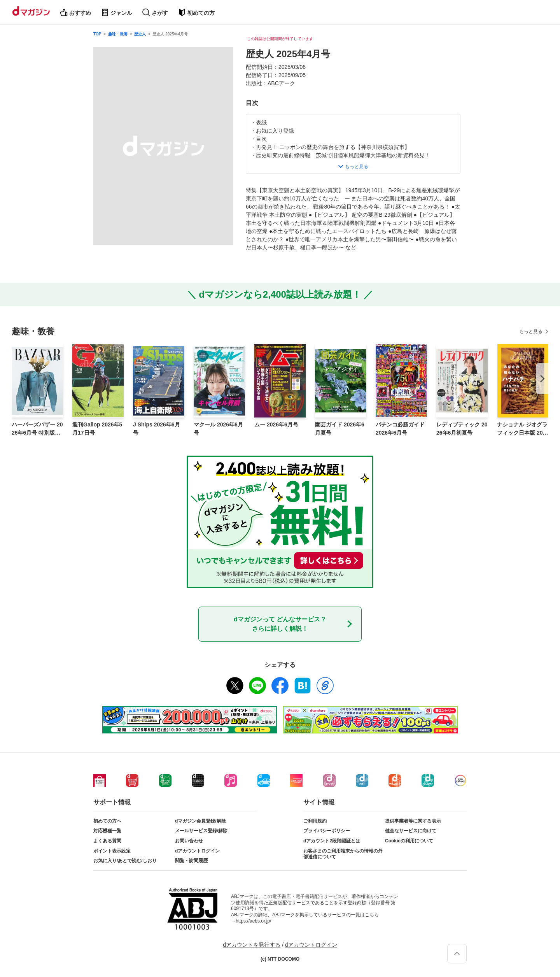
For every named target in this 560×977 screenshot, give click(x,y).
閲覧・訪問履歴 (191, 861)
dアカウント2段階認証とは (332, 841)
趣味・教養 (118, 34)
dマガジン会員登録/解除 (200, 821)
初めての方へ (107, 821)
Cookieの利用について (409, 841)
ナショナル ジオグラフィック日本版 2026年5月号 (522, 429)
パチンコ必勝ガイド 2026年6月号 (400, 429)
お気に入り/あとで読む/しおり (125, 861)
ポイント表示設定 (112, 851)
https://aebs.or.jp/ (253, 921)
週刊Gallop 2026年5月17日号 (97, 429)
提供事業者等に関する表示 (413, 821)
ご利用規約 (315, 821)
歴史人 (140, 34)
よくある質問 (107, 841)
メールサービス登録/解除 (201, 831)
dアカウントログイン (197, 851)
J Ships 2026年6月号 (157, 429)
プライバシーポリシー (327, 831)
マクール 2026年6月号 (218, 429)
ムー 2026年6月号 (276, 424)
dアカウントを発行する (252, 945)
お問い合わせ (189, 841)
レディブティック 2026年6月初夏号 (462, 429)
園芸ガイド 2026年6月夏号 (340, 429)
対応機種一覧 (107, 831)
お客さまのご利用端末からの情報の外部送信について (343, 854)
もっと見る (531, 332)
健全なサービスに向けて (411, 831)
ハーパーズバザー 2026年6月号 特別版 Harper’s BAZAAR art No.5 (37, 429)
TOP (97, 34)
